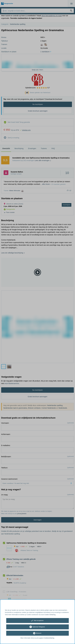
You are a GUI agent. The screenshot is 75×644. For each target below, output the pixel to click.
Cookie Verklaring (50, 615)
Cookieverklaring (49, 638)
